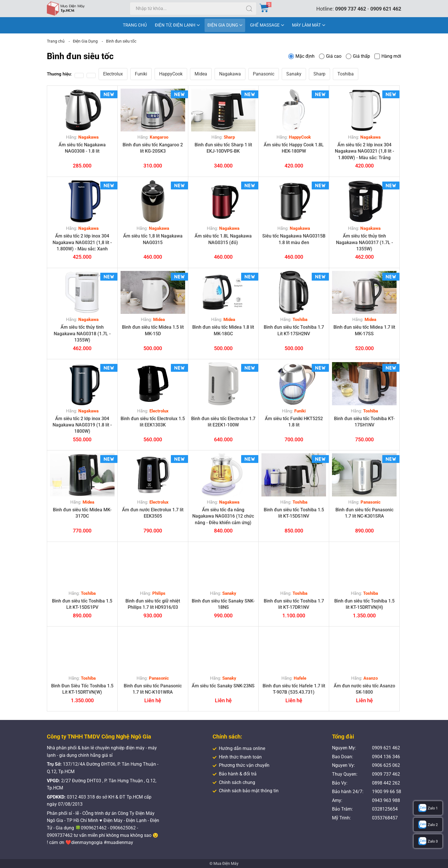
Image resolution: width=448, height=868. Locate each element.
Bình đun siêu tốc (121, 41)
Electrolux (113, 74)
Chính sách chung (234, 782)
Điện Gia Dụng (85, 41)
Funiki (141, 74)
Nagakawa (230, 74)
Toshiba (346, 74)
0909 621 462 (386, 9)
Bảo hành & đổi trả (235, 774)
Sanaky (294, 74)
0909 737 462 (351, 9)
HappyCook (171, 74)
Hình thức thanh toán (237, 757)
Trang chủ (56, 41)
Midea (201, 74)
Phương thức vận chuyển (241, 765)
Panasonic (264, 74)
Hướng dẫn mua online (239, 748)
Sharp (319, 74)
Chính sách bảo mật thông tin (246, 791)
